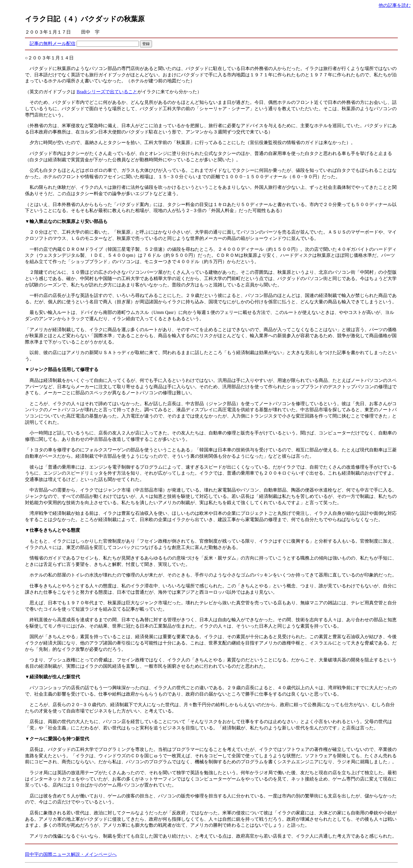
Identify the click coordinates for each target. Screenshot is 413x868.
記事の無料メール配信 (52, 43)
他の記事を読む (395, 5)
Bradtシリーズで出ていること (107, 92)
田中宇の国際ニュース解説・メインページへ (71, 854)
